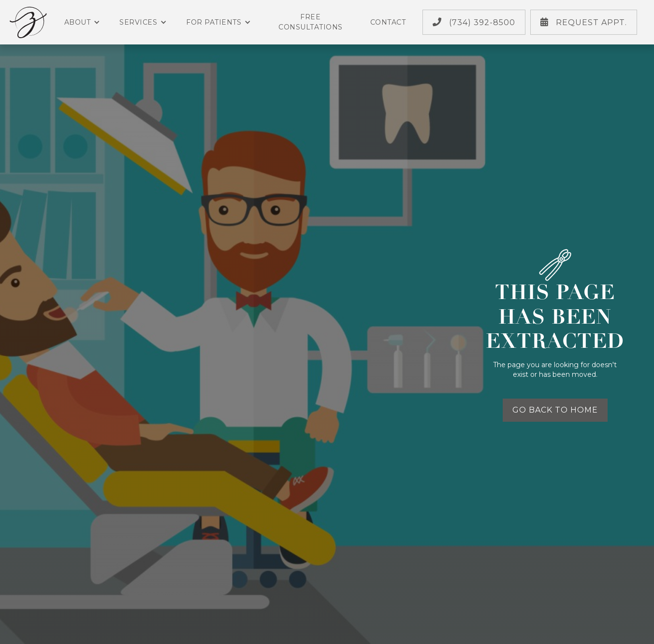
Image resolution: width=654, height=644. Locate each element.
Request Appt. (584, 22)
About (82, 22)
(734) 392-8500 (474, 22)
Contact (388, 22)
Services (143, 22)
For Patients (218, 22)
